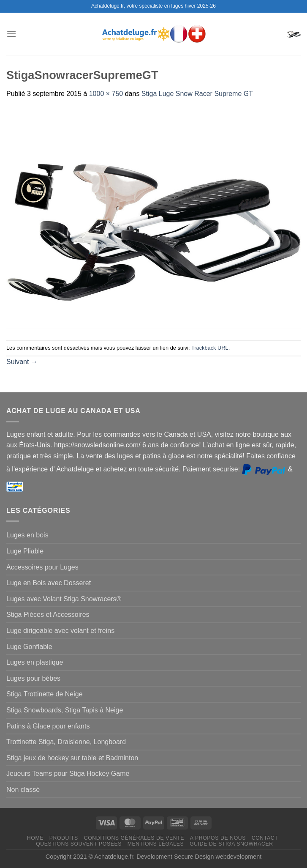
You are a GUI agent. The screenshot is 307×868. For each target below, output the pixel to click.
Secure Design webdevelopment (218, 857)
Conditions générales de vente (134, 838)
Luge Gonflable (29, 647)
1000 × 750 (106, 94)
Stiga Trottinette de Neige (45, 694)
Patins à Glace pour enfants (48, 726)
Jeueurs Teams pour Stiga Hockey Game (68, 774)
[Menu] (11, 34)
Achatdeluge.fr (114, 857)
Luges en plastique (35, 662)
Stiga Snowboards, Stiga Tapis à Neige (65, 710)
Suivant (22, 362)
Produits (64, 838)
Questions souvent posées (79, 844)
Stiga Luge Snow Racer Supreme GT (197, 94)
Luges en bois (27, 535)
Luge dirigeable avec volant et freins (60, 631)
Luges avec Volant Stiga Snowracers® (64, 599)
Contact (265, 838)
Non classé (23, 790)
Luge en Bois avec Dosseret (49, 583)
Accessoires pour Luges (42, 567)
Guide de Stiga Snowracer (231, 844)
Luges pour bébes (33, 678)
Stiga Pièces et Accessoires (48, 615)
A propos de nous (218, 838)
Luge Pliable (25, 551)
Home (35, 838)
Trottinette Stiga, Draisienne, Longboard (66, 742)
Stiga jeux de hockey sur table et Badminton (72, 758)
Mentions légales (156, 844)
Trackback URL (210, 348)
